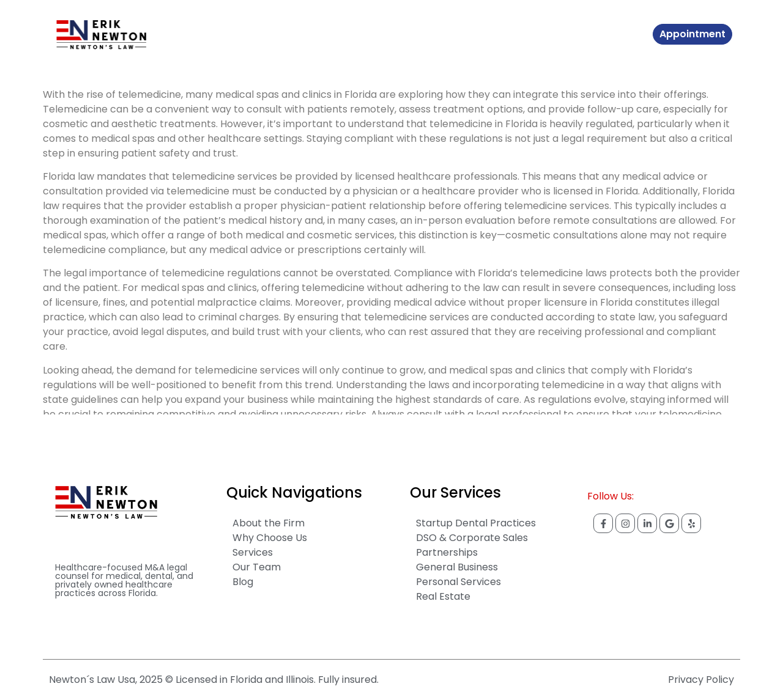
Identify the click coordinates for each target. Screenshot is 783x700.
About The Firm (265, 34)
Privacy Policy (701, 680)
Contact (412, 34)
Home (203, 34)
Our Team (257, 567)
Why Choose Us (270, 538)
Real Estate (443, 596)
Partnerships (447, 552)
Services (332, 34)
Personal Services (458, 582)
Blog (372, 34)
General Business (457, 567)
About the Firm (269, 523)
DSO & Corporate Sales (472, 538)
